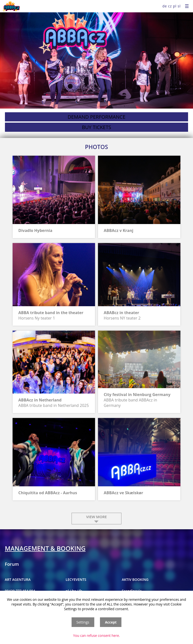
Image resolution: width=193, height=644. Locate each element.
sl (179, 6)
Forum (12, 564)
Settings (83, 622)
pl (175, 6)
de (165, 6)
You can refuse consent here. (96, 635)
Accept (111, 622)
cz (170, 6)
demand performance (96, 117)
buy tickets (96, 127)
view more (96, 517)
